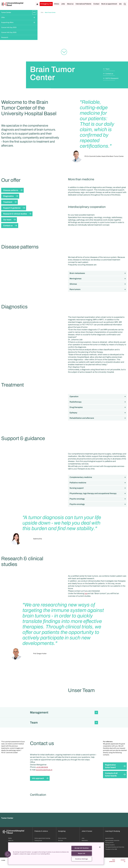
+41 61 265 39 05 (42, 816)
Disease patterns (11, 190)
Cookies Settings (82, 859)
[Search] (125, 4)
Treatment (8, 202)
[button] (64, 761)
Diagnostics (8, 196)
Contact (96, 4)
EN (120, 4)
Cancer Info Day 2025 (9, 32)
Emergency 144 (46, 4)
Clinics (57, 4)
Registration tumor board (110, 815)
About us (70, 4)
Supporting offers (7, 22)
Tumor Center (6, 12)
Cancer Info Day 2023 (9, 27)
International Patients (83, 4)
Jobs (63, 4)
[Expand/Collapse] (34, 12)
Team (107, 69)
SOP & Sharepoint (112, 78)
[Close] (100, 847)
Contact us (109, 74)
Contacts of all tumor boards (111, 823)
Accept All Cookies (82, 848)
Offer (3, 17)
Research (5, 37)
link (86, 611)
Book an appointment (109, 4)
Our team (7, 220)
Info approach (38, 827)
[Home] (12, 4)
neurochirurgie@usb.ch (44, 819)
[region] (56, 854)
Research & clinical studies (15, 214)
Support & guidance (12, 208)
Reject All (82, 853)
